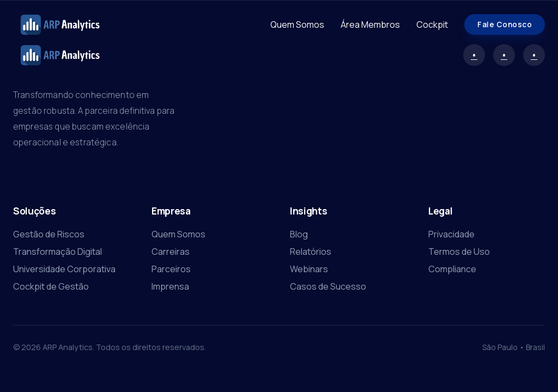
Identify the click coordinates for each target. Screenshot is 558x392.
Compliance (452, 269)
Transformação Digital (57, 252)
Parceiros (171, 269)
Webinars (309, 269)
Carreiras (171, 252)
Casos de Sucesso (328, 286)
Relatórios (311, 252)
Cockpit (432, 24)
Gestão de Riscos (49, 234)
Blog (299, 234)
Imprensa (170, 286)
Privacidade (451, 234)
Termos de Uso (459, 252)
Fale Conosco (505, 24)
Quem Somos (297, 24)
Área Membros (370, 24)
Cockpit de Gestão (51, 286)
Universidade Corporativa (64, 269)
